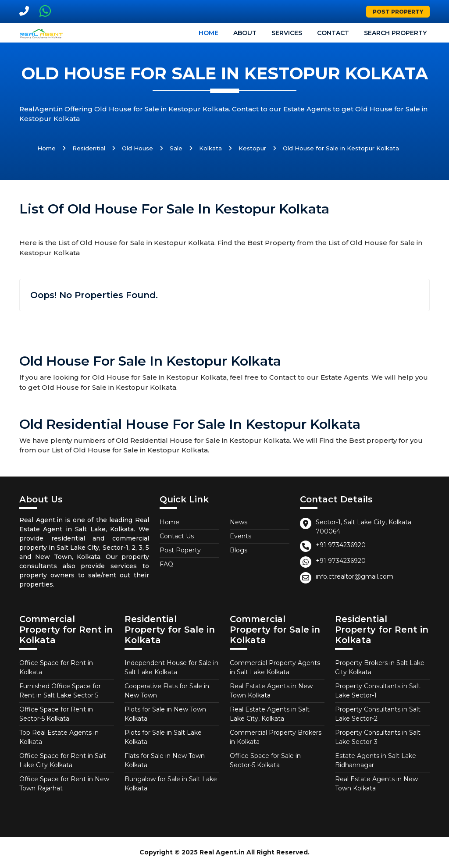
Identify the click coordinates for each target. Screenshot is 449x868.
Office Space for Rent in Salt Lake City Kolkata (63, 760)
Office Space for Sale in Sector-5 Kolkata (265, 760)
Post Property (398, 12)
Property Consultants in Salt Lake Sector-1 (378, 691)
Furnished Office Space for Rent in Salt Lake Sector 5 (60, 691)
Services (287, 33)
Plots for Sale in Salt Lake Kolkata (163, 737)
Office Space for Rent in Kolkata (56, 667)
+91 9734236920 (341, 545)
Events (241, 536)
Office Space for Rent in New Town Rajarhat (64, 784)
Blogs (239, 550)
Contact (333, 33)
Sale (176, 148)
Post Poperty (180, 550)
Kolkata (210, 148)
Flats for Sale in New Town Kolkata (165, 760)
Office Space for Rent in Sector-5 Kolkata (56, 714)
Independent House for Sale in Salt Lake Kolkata (171, 667)
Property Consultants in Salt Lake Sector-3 (378, 737)
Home (208, 33)
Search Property (395, 33)
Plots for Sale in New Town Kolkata (165, 714)
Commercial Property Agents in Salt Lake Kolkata (275, 667)
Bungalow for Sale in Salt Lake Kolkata (171, 784)
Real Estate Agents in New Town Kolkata (271, 691)
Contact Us (177, 536)
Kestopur (252, 148)
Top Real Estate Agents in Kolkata (59, 737)
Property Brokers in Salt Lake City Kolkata (380, 667)
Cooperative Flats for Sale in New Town (167, 691)
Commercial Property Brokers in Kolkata (276, 737)
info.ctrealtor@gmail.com (355, 576)
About (245, 33)
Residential (89, 148)
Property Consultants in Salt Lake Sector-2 (378, 714)
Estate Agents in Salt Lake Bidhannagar (376, 760)
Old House (137, 148)
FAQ (166, 564)
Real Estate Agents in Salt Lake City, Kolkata (270, 714)
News (239, 522)
